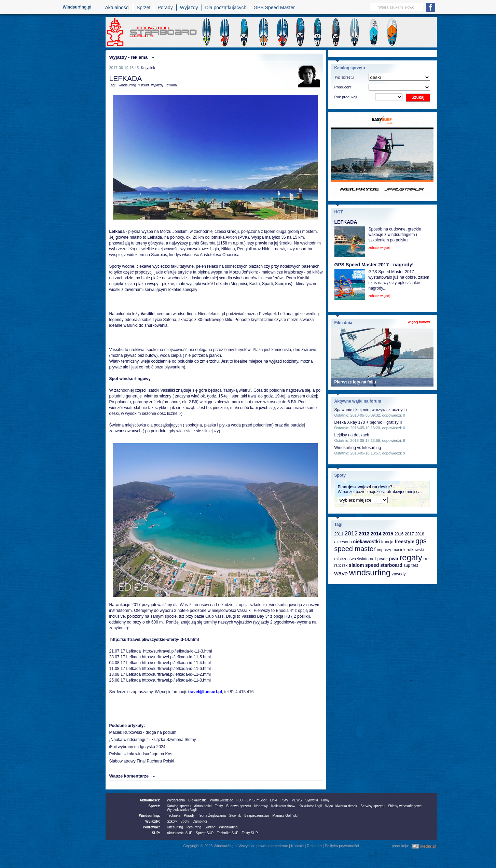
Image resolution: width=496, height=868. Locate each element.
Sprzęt (143, 8)
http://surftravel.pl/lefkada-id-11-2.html (176, 674)
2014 (376, 534)
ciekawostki (366, 542)
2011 (339, 534)
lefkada (171, 85)
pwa (393, 559)
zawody (399, 574)
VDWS (297, 800)
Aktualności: (150, 800)
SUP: (156, 833)
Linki (273, 800)
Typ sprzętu (344, 77)
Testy (219, 806)
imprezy (384, 550)
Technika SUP (228, 833)
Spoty (185, 821)
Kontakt (297, 846)
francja (387, 542)
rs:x (338, 565)
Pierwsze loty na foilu (355, 382)
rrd (426, 559)
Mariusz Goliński (285, 816)
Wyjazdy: (153, 821)
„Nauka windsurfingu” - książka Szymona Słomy (153, 740)
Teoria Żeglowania (212, 816)
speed (372, 565)
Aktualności (117, 8)
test (415, 565)
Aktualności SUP (180, 833)
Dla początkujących (226, 8)
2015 (388, 534)
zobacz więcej (379, 248)
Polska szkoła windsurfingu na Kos (141, 754)
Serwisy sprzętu (373, 806)
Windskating (228, 827)
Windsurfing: (150, 816)
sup (407, 565)
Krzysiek (148, 68)
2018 (420, 534)
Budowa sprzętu (238, 806)
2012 (351, 534)
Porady (165, 8)
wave (341, 573)
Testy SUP (250, 833)
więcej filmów (419, 322)
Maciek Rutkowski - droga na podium (143, 732)
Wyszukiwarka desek (341, 806)
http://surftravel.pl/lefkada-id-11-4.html (176, 663)
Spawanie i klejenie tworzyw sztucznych (371, 410)
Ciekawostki (197, 800)
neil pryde (379, 559)
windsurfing (128, 85)
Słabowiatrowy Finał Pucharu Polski (142, 761)
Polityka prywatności (342, 846)
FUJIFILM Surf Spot (251, 800)
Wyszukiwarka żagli (182, 810)
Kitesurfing (175, 827)
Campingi (200, 821)
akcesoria (343, 542)
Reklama (314, 846)
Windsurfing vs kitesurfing (358, 448)
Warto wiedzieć (222, 800)
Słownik (235, 816)
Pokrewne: (151, 827)
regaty (411, 557)
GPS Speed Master (274, 8)
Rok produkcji (346, 97)
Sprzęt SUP (205, 833)
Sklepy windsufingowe (405, 806)
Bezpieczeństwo (257, 816)
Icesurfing (194, 827)
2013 (364, 534)
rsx (345, 565)
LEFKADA (346, 222)
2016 (399, 534)
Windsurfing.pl (77, 7)
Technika (174, 816)
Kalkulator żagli (310, 806)
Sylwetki (312, 800)
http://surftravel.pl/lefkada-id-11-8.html (176, 680)
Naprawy (261, 806)
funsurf (144, 85)
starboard (391, 565)
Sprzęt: (154, 806)
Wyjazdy (189, 8)
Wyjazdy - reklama (128, 57)
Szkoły (172, 821)
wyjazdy (157, 85)
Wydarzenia (176, 800)
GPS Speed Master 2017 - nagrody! (374, 265)
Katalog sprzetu (179, 806)
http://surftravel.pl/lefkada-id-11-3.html (177, 651)
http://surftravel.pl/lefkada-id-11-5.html (176, 657)
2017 (409, 534)
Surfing (210, 827)
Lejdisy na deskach (352, 435)
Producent (343, 87)
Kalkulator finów (283, 806)
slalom (356, 565)
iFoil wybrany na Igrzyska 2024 (137, 747)
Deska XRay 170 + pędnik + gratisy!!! (368, 422)
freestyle (404, 542)
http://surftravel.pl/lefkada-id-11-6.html (176, 669)
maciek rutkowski (408, 550)
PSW (284, 800)
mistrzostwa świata (352, 559)
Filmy (325, 800)
